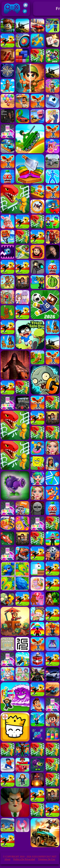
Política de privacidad (24, 859)
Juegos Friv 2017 (12, 15)
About (7, 859)
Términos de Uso (47, 859)
